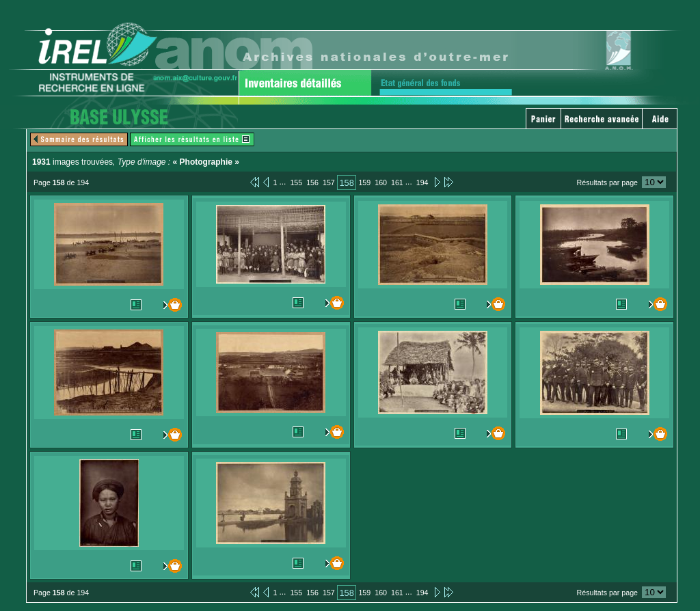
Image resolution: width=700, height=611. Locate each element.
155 (296, 182)
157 (329, 182)
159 (364, 182)
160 (381, 182)
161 (397, 182)
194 (422, 182)
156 (312, 182)
